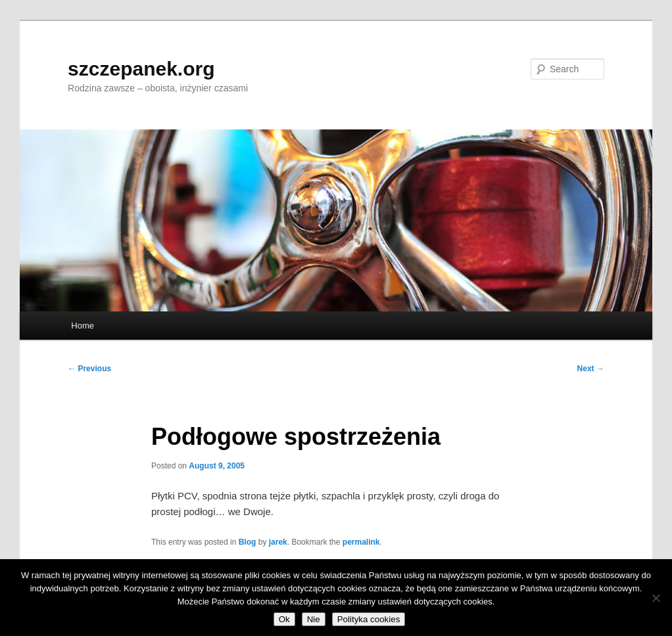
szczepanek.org (141, 69)
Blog (248, 542)
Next (591, 369)
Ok (284, 619)
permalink (361, 542)
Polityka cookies (369, 619)
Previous (89, 369)
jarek (278, 542)
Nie (314, 619)
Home (83, 326)
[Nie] (656, 598)
